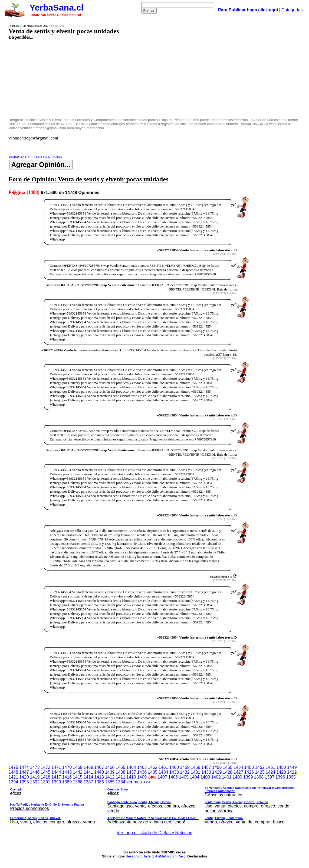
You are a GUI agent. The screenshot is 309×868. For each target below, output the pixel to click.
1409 (142, 777)
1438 (120, 772)
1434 (163, 772)
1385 (110, 782)
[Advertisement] (128, 78)
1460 (174, 767)
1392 (35, 782)
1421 (14, 777)
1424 (271, 772)
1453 (249, 767)
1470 (67, 767)
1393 (24, 782)
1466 (110, 767)
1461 (163, 767)
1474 (24, 767)
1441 (88, 772)
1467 (99, 767)
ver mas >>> (155, 803)
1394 (14, 782)
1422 (292, 772)
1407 (162, 777)
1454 (238, 767)
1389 (67, 782)
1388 (78, 782)
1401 (227, 777)
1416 (67, 777)
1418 (45, 777)
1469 (78, 767)
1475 (14, 767)
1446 (35, 772)
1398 (259, 777)
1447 (24, 772)
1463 (142, 767)
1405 (184, 777)
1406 (173, 777)
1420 (24, 777)
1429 (217, 772)
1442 (78, 772)
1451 (271, 767)
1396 (280, 777)
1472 (45, 767)
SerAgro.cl (134, 856)
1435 (153, 772)
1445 (45, 772)
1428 (228, 772)
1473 (35, 767)
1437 (131, 772)
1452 (260, 767)
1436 (142, 772)
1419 (35, 777)
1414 (88, 777)
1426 (249, 772)
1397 (269, 777)
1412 (110, 777)
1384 (120, 782)
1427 (238, 772)
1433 (174, 772)
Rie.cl (182, 856)
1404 (195, 777)
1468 (88, 767)
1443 (67, 772)
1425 (260, 772)
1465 (120, 767)
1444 (56, 772)
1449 (292, 767)
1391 (45, 782)
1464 (131, 767)
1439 (110, 772)
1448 (14, 772)
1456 (217, 767)
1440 (99, 772)
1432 (185, 772)
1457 (206, 767)
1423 (281, 772)
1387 (88, 782)
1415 (78, 777)
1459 (185, 767)
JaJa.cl (149, 856)
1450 (281, 767)
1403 (205, 777)
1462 (153, 767)
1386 (99, 782)
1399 (248, 777)
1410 (131, 777)
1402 (216, 777)
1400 (237, 777)
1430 (206, 772)
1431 (196, 772)
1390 (56, 782)
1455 (228, 767)
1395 (291, 777)
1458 (196, 767)
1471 (56, 767)
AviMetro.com (166, 856)
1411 (120, 777)
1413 (99, 777)
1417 (56, 777)
